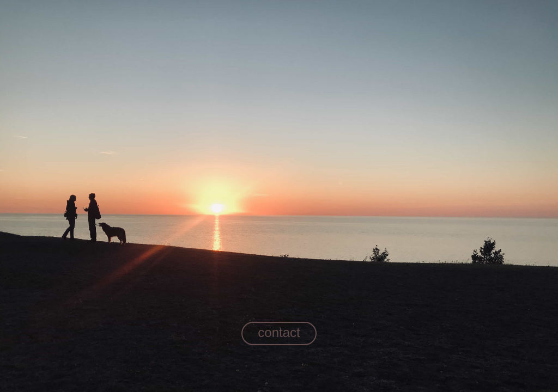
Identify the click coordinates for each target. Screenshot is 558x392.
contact (279, 332)
